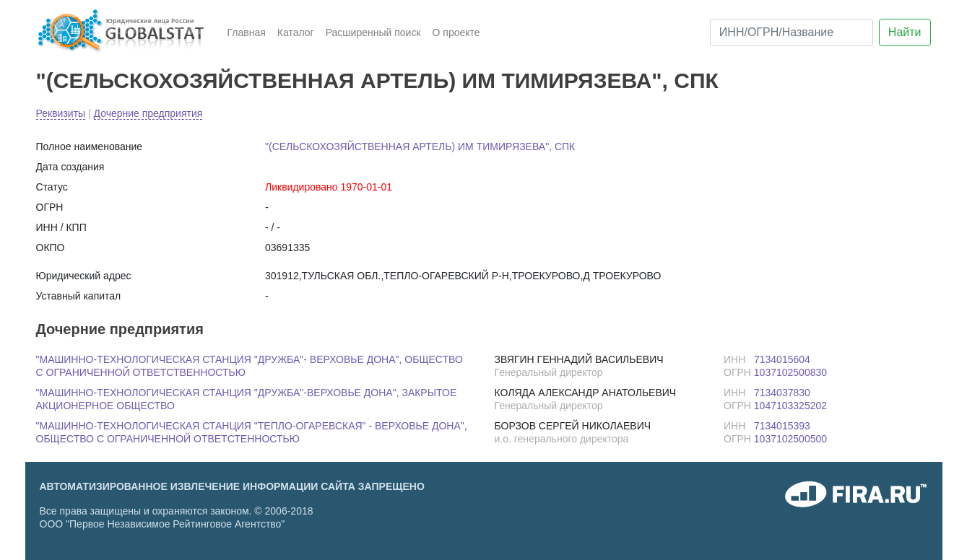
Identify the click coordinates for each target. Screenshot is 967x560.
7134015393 (782, 426)
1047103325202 (790, 406)
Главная (247, 32)
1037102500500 (790, 439)
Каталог (296, 32)
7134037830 (782, 393)
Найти (905, 32)
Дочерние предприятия (148, 113)
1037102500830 (790, 372)
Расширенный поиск (373, 32)
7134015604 (782, 359)
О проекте (456, 32)
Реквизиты (61, 113)
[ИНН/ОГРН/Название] (792, 32)
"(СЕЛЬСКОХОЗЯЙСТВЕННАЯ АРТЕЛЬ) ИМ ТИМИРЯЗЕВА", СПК (377, 80)
